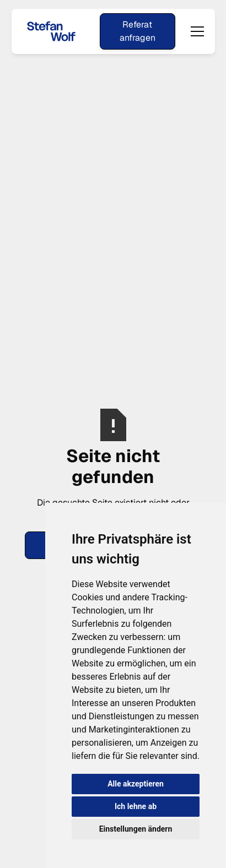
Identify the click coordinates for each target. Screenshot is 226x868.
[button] (195, 31)
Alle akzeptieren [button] (136, 784)
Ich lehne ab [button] (136, 806)
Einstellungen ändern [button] (136, 829)
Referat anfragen (138, 31)
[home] (52, 31)
